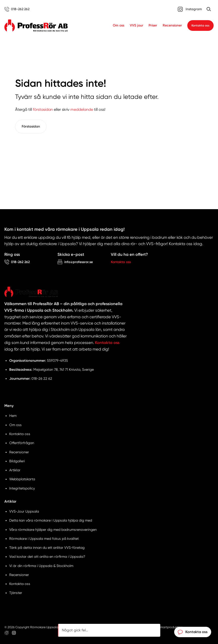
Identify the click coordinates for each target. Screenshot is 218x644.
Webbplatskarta (22, 479)
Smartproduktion (171, 627)
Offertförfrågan (22, 443)
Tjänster (16, 593)
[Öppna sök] (209, 9)
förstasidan (43, 109)
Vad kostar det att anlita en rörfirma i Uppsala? (47, 557)
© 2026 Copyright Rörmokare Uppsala (31, 627)
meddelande (82, 109)
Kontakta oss (200, 25)
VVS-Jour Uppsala (24, 511)
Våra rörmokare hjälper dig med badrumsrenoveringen (53, 530)
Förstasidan (31, 126)
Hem (13, 416)
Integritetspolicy (22, 488)
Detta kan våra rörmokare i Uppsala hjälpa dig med (51, 520)
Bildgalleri (17, 461)
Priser (153, 25)
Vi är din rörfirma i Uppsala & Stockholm (41, 566)
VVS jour (137, 25)
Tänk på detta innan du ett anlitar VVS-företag (47, 548)
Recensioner (172, 25)
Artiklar (15, 470)
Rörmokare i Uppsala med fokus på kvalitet (44, 539)
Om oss (118, 25)
